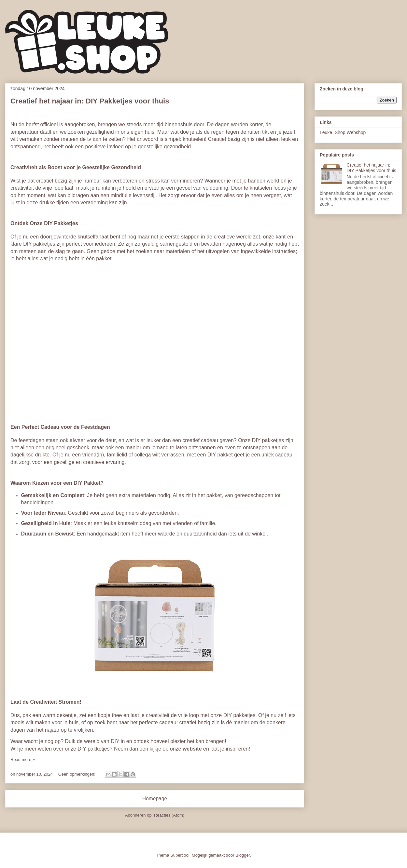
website (192, 749)
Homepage (155, 799)
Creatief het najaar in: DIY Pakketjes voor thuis (90, 101)
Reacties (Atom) (169, 815)
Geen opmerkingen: (77, 774)
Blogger (243, 855)
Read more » (23, 759)
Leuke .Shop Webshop (343, 132)
